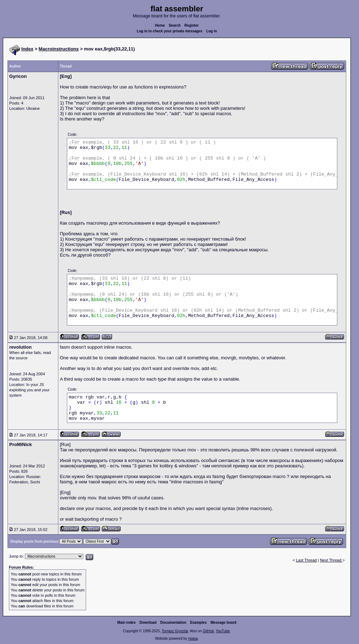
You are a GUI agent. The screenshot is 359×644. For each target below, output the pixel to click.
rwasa (193, 638)
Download (148, 622)
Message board (224, 622)
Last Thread (307, 560)
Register (191, 25)
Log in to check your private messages (170, 31)
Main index (127, 622)
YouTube (223, 631)
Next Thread (331, 560)
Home (160, 25)
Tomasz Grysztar (175, 631)
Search (175, 25)
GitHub (208, 631)
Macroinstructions (59, 49)
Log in (212, 31)
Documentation (173, 622)
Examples (198, 622)
